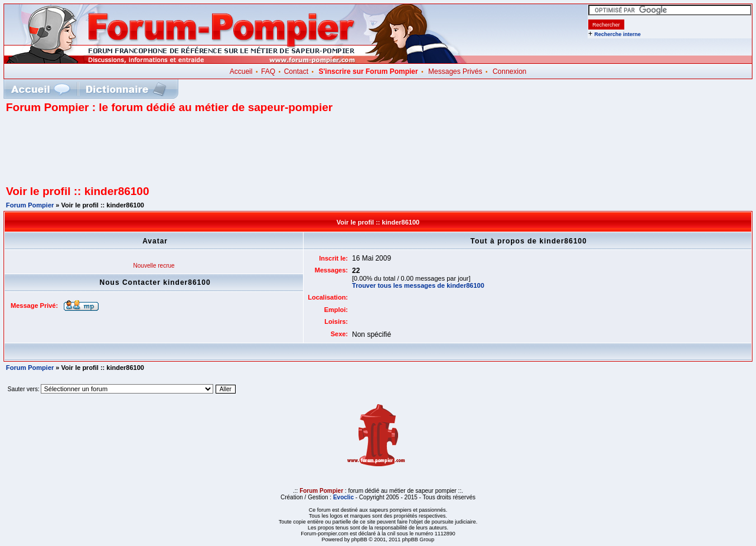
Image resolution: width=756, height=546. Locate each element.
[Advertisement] (378, 154)
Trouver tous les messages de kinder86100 (418, 285)
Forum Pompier (30, 205)
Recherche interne (617, 34)
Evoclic (343, 497)
